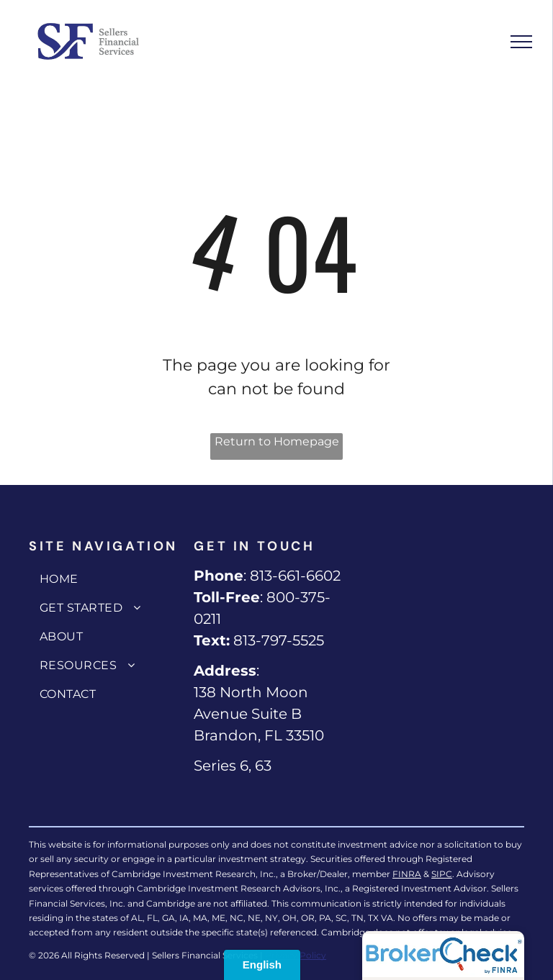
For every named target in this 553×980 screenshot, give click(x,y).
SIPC (442, 874)
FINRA (407, 874)
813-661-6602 (295, 576)
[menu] (521, 42)
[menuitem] (108, 579)
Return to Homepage (277, 441)
